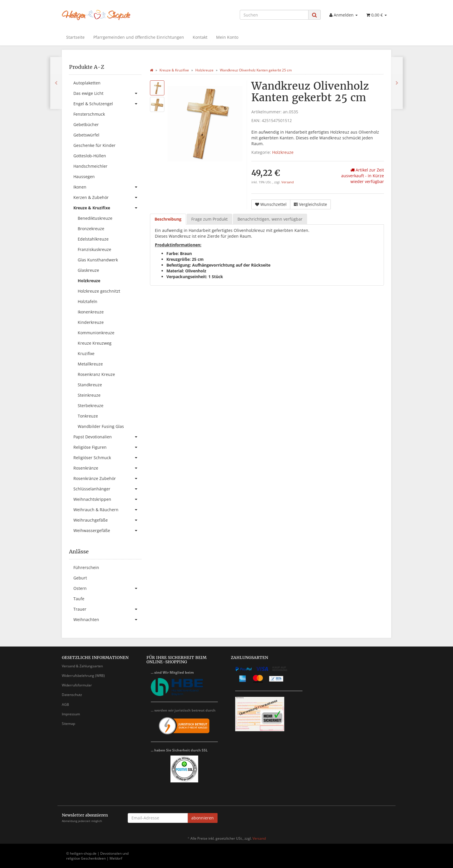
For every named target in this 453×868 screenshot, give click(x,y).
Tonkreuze (88, 416)
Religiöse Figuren (107, 447)
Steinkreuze (89, 395)
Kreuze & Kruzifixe (107, 208)
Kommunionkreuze (96, 333)
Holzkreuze (283, 152)
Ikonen (107, 187)
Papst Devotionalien (107, 437)
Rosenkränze (107, 468)
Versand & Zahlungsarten (82, 666)
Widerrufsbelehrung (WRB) (83, 676)
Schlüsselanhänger (107, 489)
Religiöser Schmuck (107, 458)
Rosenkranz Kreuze (96, 374)
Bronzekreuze (91, 229)
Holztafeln (88, 301)
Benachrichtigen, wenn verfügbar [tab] (270, 219)
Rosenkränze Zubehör (107, 479)
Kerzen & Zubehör (107, 197)
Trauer (107, 609)
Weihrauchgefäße (107, 520)
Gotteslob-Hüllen (90, 156)
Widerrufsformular (77, 685)
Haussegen (84, 177)
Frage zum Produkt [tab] (209, 219)
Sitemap (68, 724)
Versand (288, 182)
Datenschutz (72, 695)
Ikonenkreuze (91, 312)
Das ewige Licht (107, 93)
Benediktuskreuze (95, 218)
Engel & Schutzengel (107, 104)
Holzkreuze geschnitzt (99, 291)
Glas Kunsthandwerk (98, 260)
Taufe (79, 599)
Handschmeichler (90, 166)
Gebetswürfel (86, 135)
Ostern (107, 588)
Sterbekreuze (91, 406)
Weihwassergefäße (107, 531)
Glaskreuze (88, 270)
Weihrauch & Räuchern (107, 510)
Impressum (71, 714)
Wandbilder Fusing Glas (101, 426)
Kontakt (200, 37)
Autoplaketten (87, 83)
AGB (65, 704)
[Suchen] (274, 15)
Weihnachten (107, 620)
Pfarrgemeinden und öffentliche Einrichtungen (139, 37)
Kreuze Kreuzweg (95, 343)
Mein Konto (227, 37)
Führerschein (86, 567)
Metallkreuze (90, 364)
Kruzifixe (86, 353)
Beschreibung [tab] (168, 219)
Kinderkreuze (91, 322)
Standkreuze (90, 385)
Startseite (75, 37)
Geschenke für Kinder (94, 145)
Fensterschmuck (89, 114)
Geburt (80, 578)
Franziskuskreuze (94, 249)
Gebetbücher (86, 124)
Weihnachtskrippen (107, 499)
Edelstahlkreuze (93, 239)
